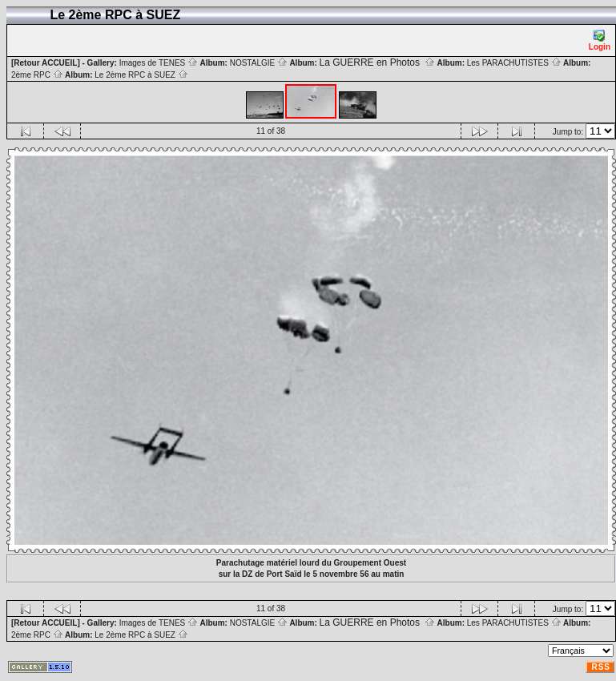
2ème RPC (37, 75)
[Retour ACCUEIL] (46, 63)
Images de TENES (159, 63)
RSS (601, 667)
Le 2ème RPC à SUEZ (141, 75)
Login (600, 40)
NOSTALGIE (259, 63)
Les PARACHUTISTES (514, 63)
